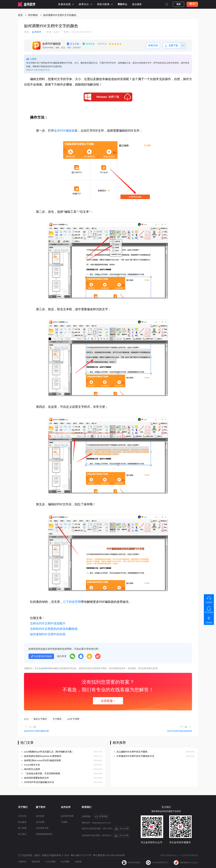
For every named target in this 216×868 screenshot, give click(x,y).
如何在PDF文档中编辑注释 (36, 731)
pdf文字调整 (73, 719)
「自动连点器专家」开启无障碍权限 (41, 773)
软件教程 (33, 15)
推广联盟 (22, 828)
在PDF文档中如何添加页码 (180, 731)
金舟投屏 (40, 816)
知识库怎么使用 (31, 769)
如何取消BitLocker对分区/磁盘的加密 (41, 760)
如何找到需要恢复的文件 (35, 778)
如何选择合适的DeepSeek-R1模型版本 (42, 756)
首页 (20, 15)
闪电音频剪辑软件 (44, 834)
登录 (178, 4)
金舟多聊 (40, 822)
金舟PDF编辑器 (64, 131)
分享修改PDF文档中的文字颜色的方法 (134, 756)
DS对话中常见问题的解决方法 (38, 782)
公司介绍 (22, 816)
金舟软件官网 (67, 816)
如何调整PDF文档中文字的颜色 (60, 15)
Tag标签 (78, 862)
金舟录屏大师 (42, 828)
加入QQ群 (122, 829)
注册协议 (22, 862)
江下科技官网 (72, 602)
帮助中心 (122, 4)
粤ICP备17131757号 (81, 855)
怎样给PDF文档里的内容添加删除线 (54, 629)
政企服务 (137, 4)
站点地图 (65, 862)
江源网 (64, 822)
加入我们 (22, 834)
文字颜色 (57, 719)
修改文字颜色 (40, 719)
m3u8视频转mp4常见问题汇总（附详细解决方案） (48, 752)
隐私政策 (36, 862)
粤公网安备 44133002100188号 (109, 855)
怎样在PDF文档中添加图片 (48, 623)
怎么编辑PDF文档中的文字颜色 (131, 752)
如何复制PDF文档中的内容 (48, 634)
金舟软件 (33, 32)
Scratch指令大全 (31, 765)
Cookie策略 (50, 862)
